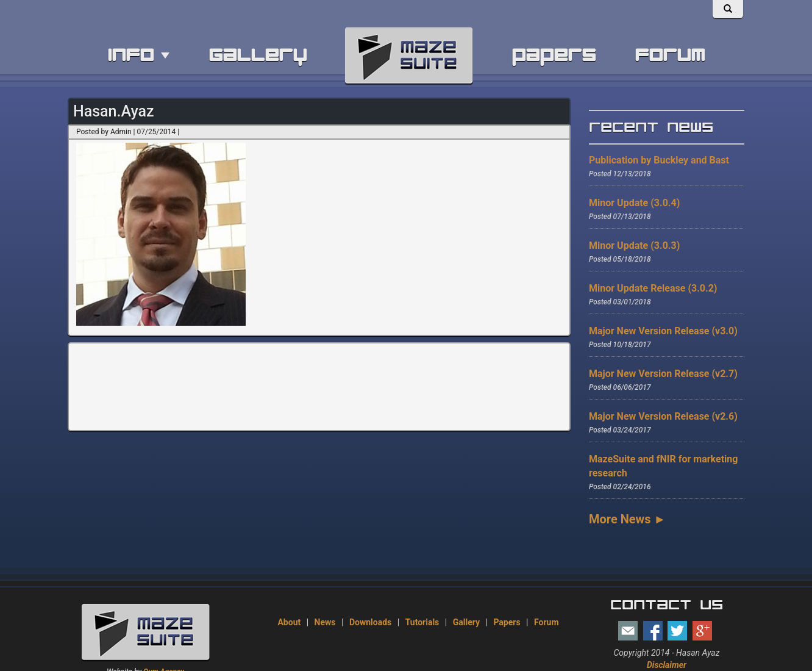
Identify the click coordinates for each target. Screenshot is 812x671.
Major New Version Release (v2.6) (663, 416)
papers (554, 55)
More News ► (627, 519)
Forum (547, 622)
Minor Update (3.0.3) (634, 246)
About (289, 622)
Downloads (370, 622)
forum (670, 55)
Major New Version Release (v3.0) (663, 331)
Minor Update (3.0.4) (634, 203)
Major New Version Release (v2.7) (663, 374)
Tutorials (422, 622)
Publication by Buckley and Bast (659, 160)
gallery (258, 55)
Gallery (466, 622)
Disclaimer (667, 665)
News (325, 622)
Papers (507, 622)
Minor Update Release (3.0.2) (653, 288)
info (138, 55)
